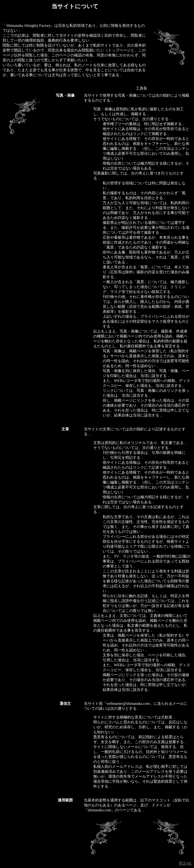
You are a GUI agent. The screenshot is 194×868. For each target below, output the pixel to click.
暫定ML (186, 863)
